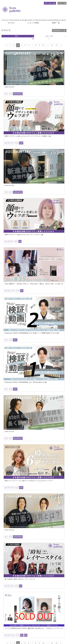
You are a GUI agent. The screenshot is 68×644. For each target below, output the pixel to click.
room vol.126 (9, 87)
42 (57, 45)
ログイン (62, 3)
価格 (40, 39)
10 (43, 45)
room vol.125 (9, 185)
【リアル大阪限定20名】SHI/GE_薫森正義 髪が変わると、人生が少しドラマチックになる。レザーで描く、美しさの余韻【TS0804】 (34, 628)
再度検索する (59, 30)
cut (7, 20)
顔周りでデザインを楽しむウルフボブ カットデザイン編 (24, 235)
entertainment (40, 20)
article (11, 23)
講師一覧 (56, 23)
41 (52, 45)
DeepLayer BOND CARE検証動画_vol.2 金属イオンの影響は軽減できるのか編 (32, 333)
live (4, 20)
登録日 (24, 36)
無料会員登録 (50, 3)
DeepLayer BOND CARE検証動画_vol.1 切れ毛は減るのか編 (26, 382)
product (62, 20)
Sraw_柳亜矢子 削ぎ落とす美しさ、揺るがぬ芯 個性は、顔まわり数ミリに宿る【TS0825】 (34, 284)
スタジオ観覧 (33, 23)
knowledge (53, 20)
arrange (24, 20)
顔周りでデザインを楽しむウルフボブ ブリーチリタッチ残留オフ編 (28, 136)
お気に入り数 (55, 36)
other (31, 20)
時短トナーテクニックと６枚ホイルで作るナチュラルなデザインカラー (29, 481)
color (12, 20)
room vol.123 (9, 530)
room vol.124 (9, 431)
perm (17, 20)
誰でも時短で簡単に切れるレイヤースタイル (20, 579)
